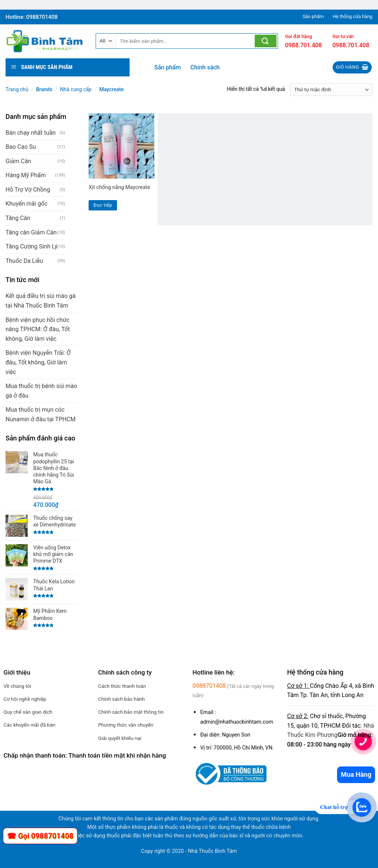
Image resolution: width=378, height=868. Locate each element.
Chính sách (205, 67)
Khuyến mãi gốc (27, 204)
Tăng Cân (18, 218)
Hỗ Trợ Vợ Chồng (28, 190)
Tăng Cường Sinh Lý (32, 246)
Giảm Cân (18, 161)
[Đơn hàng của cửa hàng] (331, 90)
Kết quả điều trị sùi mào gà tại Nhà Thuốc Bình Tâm (41, 301)
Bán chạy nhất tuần (31, 133)
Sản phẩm (168, 67)
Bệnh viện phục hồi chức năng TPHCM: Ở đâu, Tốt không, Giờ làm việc (38, 329)
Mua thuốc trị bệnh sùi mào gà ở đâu (41, 391)
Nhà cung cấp (76, 89)
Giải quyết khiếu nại (120, 738)
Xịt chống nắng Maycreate (119, 187)
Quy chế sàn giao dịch (28, 712)
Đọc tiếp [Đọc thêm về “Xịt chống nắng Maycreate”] (103, 205)
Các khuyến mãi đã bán (30, 725)
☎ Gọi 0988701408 (40, 836)
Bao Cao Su (21, 147)
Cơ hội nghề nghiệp (25, 699)
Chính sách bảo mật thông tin (131, 712)
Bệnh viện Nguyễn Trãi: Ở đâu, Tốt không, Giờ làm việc (38, 362)
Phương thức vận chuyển (126, 725)
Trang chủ (17, 89)
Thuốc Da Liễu (24, 261)
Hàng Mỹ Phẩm (26, 175)
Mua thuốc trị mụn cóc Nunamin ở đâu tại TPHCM (41, 414)
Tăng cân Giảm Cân (31, 232)
